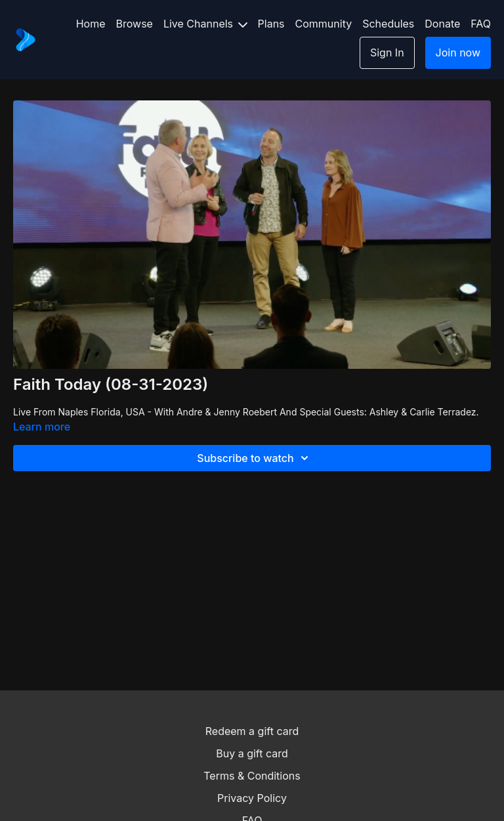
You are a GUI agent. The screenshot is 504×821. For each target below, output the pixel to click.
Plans (271, 24)
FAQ (481, 24)
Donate (442, 24)
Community (324, 24)
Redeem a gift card (252, 731)
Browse (135, 24)
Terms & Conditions (252, 776)
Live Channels (205, 24)
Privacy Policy (252, 798)
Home (91, 24)
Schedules (388, 24)
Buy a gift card (252, 753)
